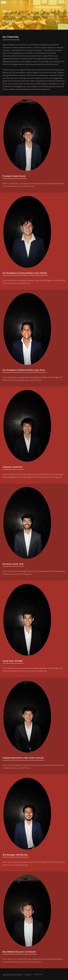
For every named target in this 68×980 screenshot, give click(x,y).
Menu (60, 2)
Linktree (28, 974)
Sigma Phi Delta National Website (12, 974)
